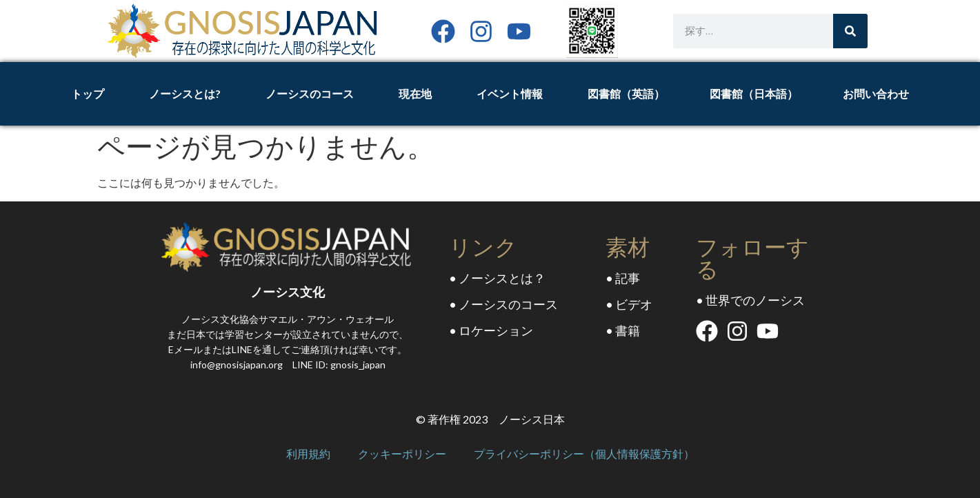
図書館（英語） (626, 93)
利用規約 (308, 454)
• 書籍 (623, 330)
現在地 (415, 93)
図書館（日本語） (754, 93)
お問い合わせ (876, 93)
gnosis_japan (358, 365)
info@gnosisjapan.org (237, 365)
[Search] (850, 31)
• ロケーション (491, 330)
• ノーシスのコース (503, 304)
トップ (88, 93)
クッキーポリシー (402, 454)
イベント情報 (510, 93)
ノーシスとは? (185, 93)
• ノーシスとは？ (497, 278)
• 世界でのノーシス (750, 300)
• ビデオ (629, 304)
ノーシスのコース (310, 93)
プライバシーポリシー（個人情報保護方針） (584, 454)
